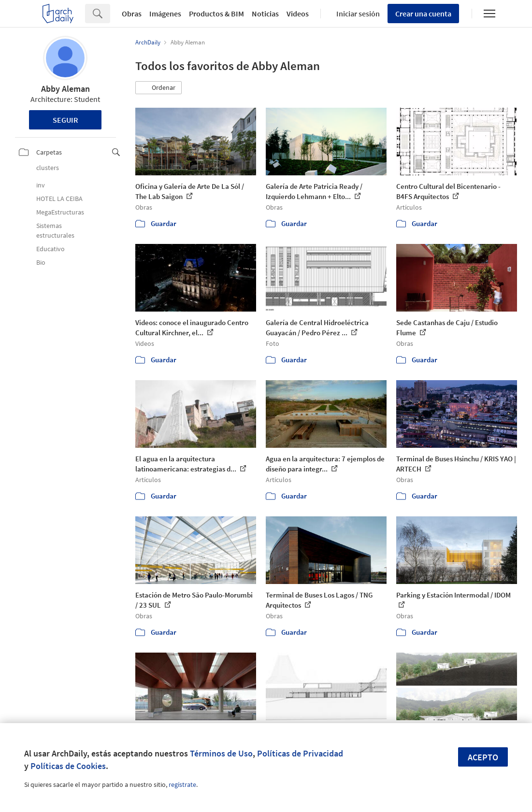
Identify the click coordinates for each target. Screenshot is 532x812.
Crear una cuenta (423, 14)
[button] (158, 88)
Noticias (265, 14)
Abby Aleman (65, 89)
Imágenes (165, 14)
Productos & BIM (216, 14)
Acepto (483, 757)
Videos (298, 14)
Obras (132, 14)
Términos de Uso (221, 753)
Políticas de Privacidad (300, 753)
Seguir (65, 120)
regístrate (182, 784)
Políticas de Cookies (68, 766)
